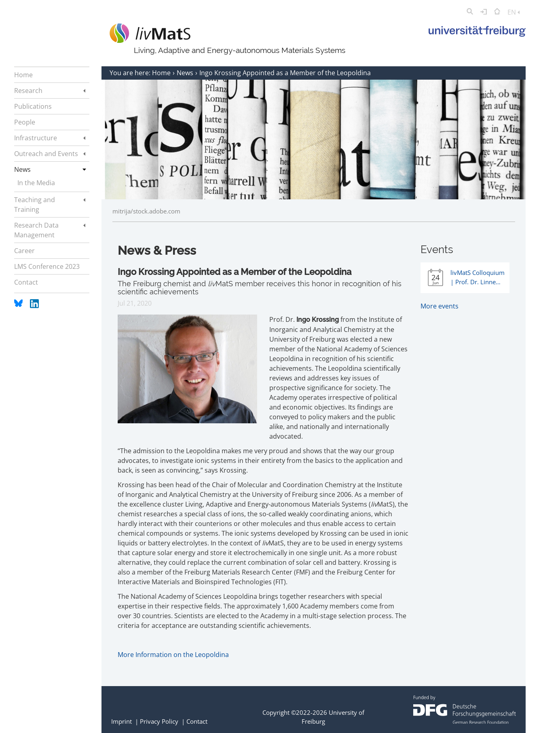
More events (440, 306)
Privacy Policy (159, 721)
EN (514, 12)
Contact (197, 721)
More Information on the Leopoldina (173, 655)
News (186, 73)
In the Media (36, 183)
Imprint (122, 721)
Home (162, 73)
